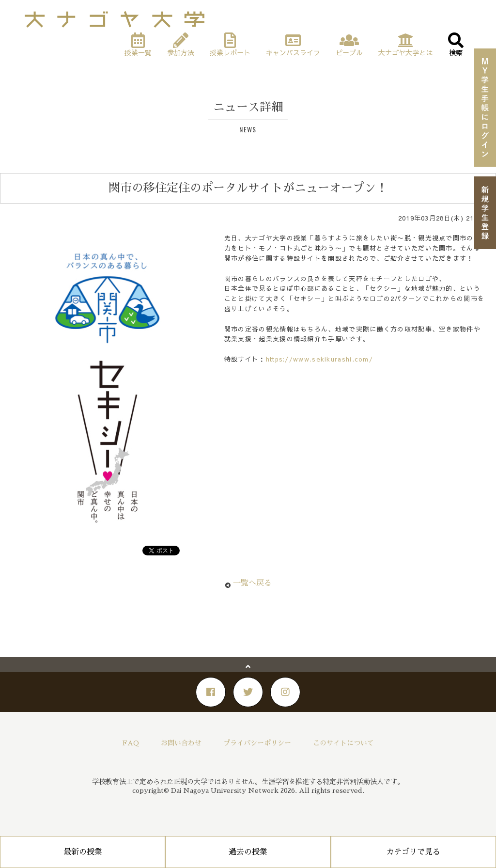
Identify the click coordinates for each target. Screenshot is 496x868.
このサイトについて (343, 743)
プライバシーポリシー (257, 743)
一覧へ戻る (252, 583)
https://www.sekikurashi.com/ (319, 359)
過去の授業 (248, 852)
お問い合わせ (181, 743)
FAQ (131, 743)
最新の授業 (83, 852)
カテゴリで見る (413, 852)
